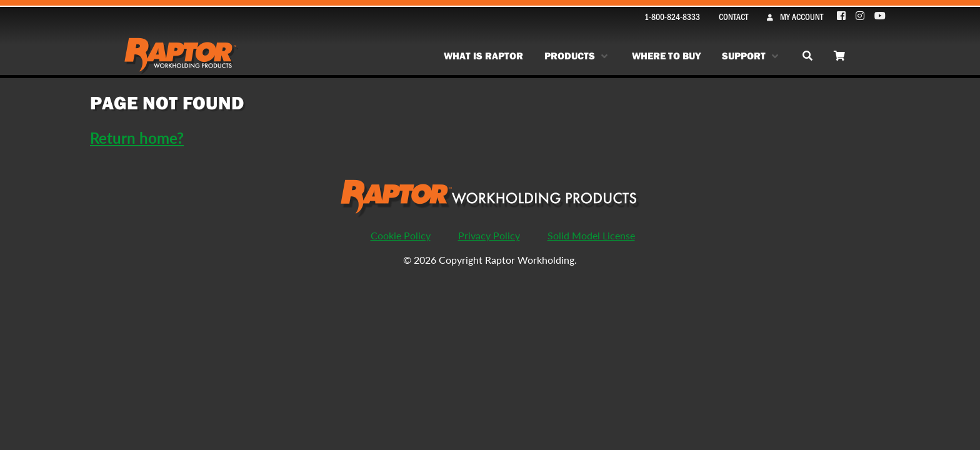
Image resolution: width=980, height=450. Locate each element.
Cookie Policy (401, 235)
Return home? (137, 137)
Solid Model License (591, 235)
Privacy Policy (489, 235)
